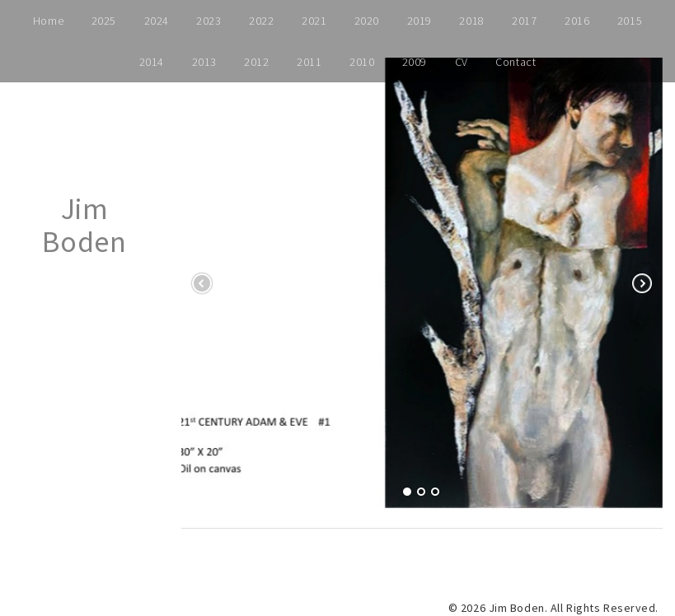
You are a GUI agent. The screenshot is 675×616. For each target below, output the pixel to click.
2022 (261, 21)
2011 (309, 62)
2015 (630, 21)
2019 (420, 21)
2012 (256, 62)
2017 (524, 21)
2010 (362, 62)
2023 (209, 21)
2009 (415, 62)
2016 (577, 21)
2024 (157, 21)
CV (462, 62)
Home (48, 21)
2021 (314, 21)
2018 (471, 21)
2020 (367, 21)
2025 (104, 21)
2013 (204, 62)
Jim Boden (84, 225)
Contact (516, 62)
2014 (152, 62)
